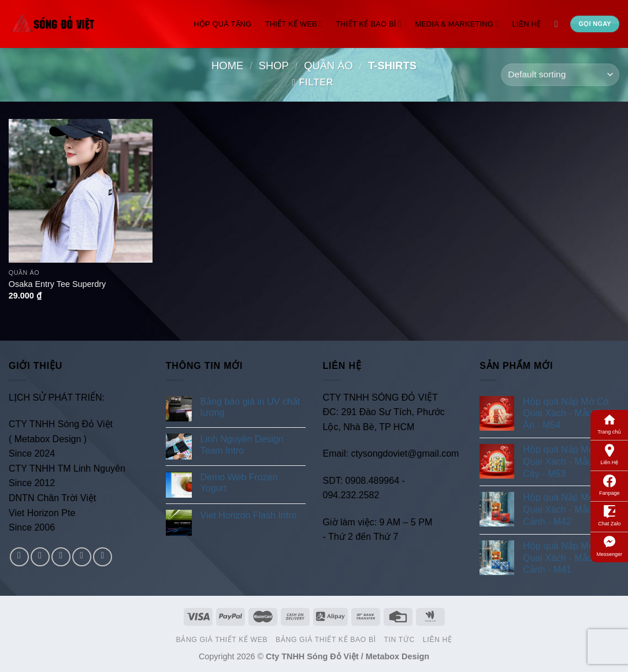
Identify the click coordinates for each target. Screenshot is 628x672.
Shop (274, 66)
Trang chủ (609, 423)
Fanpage (610, 484)
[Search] (559, 24)
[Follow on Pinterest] (103, 557)
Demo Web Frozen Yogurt (239, 483)
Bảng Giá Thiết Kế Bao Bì (326, 640)
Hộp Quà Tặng (222, 24)
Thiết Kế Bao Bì (369, 24)
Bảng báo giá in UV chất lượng (250, 407)
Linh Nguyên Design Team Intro (242, 445)
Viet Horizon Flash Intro (249, 515)
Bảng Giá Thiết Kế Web (222, 640)
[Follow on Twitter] (61, 557)
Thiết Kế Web (294, 24)
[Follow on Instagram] (40, 557)
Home (227, 66)
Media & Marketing (457, 24)
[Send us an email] (82, 557)
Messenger (609, 546)
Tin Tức (399, 640)
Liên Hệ (609, 454)
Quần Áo (328, 66)
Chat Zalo (609, 515)
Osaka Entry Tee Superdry (57, 284)
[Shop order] (560, 75)
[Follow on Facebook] (19, 557)
